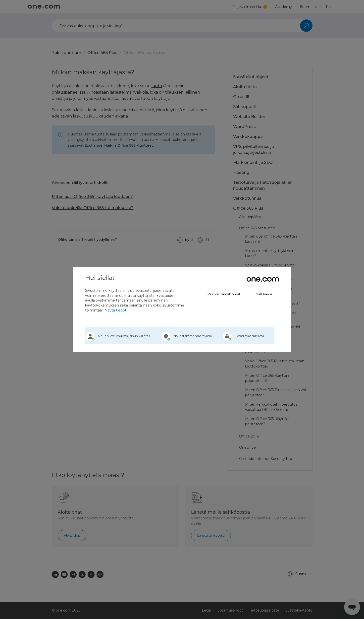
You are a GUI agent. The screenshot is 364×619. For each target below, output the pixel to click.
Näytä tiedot (115, 310)
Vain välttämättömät (224, 294)
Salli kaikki (264, 294)
